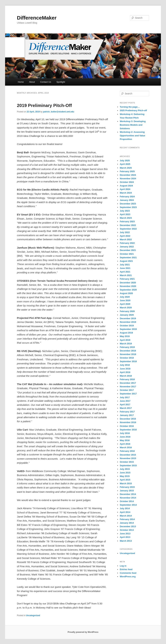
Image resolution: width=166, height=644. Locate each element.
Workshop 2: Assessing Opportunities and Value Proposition (133, 136)
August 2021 (126, 261)
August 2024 (126, 186)
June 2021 (125, 268)
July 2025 (125, 161)
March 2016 (126, 447)
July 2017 (125, 397)
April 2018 (125, 372)
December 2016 (128, 419)
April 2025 (125, 164)
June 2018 (125, 369)
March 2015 (126, 483)
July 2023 (125, 211)
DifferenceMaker (37, 18)
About (32, 82)
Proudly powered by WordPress (83, 632)
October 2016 (127, 426)
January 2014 (127, 523)
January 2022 (127, 247)
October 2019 (127, 326)
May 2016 (125, 440)
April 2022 (125, 236)
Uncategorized (33, 615)
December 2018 (128, 351)
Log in (123, 566)
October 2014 (127, 501)
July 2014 (125, 508)
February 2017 (127, 412)
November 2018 (128, 354)
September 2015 (128, 465)
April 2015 (125, 480)
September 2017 (128, 394)
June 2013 (125, 534)
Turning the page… (130, 107)
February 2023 (127, 221)
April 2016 (125, 444)
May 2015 (125, 476)
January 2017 (127, 415)
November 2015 (128, 458)
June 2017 (125, 401)
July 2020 (125, 297)
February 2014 (127, 519)
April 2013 (125, 537)
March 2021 (126, 275)
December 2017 (128, 383)
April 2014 (125, 512)
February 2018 (127, 379)
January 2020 (127, 315)
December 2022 (128, 225)
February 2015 (127, 487)
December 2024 (128, 175)
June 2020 (125, 300)
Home (21, 82)
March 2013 (126, 541)
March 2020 (126, 308)
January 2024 (127, 200)
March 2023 (126, 218)
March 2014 (126, 516)
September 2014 (128, 505)
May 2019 (125, 336)
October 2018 (127, 358)
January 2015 (127, 491)
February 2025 (127, 171)
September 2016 (128, 430)
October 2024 (127, 182)
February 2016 (127, 451)
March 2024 (126, 193)
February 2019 (127, 347)
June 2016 (125, 437)
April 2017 (125, 405)
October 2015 (127, 462)
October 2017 (127, 390)
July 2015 (125, 469)
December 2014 (128, 494)
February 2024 (127, 197)
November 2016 (128, 422)
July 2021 (125, 265)
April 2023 (125, 214)
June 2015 (125, 473)
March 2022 (126, 239)
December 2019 (128, 318)
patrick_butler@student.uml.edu (59, 112)
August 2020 (126, 293)
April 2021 (125, 272)
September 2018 (128, 361)
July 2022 (125, 232)
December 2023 (128, 204)
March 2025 (126, 168)
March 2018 (126, 376)
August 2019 (126, 333)
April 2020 (125, 304)
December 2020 (128, 283)
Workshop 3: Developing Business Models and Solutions (133, 125)
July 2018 (125, 365)
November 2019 (128, 322)
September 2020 (128, 290)
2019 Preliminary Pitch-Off (44, 105)
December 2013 (128, 526)
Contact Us (46, 82)
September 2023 (128, 207)
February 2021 (127, 279)
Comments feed (128, 573)
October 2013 (127, 530)
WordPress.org (128, 577)
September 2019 (128, 329)
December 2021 (128, 250)
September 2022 (128, 229)
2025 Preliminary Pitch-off (133, 110)
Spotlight (61, 82)
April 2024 (125, 189)
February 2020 (127, 311)
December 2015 (128, 455)
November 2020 (128, 286)
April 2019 (125, 340)
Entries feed (126, 569)
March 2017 (126, 408)
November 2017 (128, 387)
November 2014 (128, 498)
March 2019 (126, 344)
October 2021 (127, 254)
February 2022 (127, 243)
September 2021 (128, 257)
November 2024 (128, 179)
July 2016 (125, 433)
